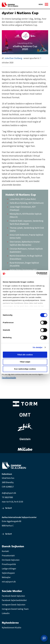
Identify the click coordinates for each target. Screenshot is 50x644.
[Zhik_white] (25, 427)
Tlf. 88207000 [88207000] (7, 497)
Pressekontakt (8, 556)
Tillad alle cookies (25, 355)
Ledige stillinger (9, 569)
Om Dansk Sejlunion (11, 560)
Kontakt (5, 551)
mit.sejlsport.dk (9, 582)
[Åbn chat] (44, 638)
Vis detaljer (38, 347)
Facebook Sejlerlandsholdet (14, 600)
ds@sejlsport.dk (9, 493)
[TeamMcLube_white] (25, 449)
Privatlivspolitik (9, 564)
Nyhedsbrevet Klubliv (12, 628)
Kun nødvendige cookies (25, 369)
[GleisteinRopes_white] (25, 439)
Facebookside (9, 377)
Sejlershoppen (8, 573)
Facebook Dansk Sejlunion (13, 596)
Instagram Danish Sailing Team (15, 609)
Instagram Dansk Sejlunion (14, 605)
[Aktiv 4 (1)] (25, 415)
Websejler (6, 577)
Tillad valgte (25, 362)
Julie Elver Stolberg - (14, 58)
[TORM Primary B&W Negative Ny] (25, 404)
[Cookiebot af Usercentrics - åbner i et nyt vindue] (37, 273)
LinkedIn (6, 613)
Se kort (9, 508)
